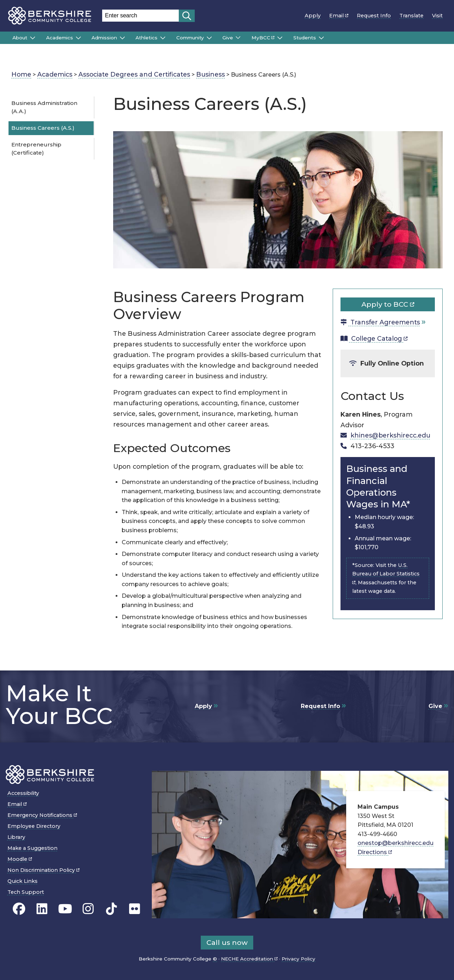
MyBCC (263, 38)
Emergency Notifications (42, 815)
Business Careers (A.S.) (43, 128)
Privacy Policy (298, 959)
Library (16, 837)
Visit (437, 16)
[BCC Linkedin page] (42, 909)
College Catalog (374, 338)
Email (339, 16)
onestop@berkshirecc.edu (395, 843)
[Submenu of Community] (209, 38)
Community (190, 38)
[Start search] (187, 16)
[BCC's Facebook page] (19, 909)
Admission (104, 38)
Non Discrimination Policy (43, 870)
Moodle (20, 859)
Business (211, 74)
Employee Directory (34, 826)
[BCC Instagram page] (88, 909)
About (20, 38)
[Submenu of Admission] (122, 38)
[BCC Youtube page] (65, 909)
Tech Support (26, 892)
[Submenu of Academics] (78, 38)
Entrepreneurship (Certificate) (36, 149)
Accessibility (23, 793)
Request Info (374, 16)
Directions (375, 852)
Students (305, 38)
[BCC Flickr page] (135, 909)
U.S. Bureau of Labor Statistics (386, 572)
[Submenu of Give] (238, 38)
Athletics (146, 38)
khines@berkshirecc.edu (390, 435)
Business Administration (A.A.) (44, 107)
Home (21, 74)
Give (228, 38)
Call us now (227, 942)
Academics (60, 38)
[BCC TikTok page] (112, 909)
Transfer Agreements (380, 322)
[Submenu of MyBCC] (280, 38)
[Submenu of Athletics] (163, 38)
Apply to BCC (388, 304)
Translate (411, 16)
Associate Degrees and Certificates (134, 74)
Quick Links (23, 881)
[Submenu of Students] (321, 38)
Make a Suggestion (32, 848)
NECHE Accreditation (249, 959)
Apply (313, 16)
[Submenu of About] (33, 38)
